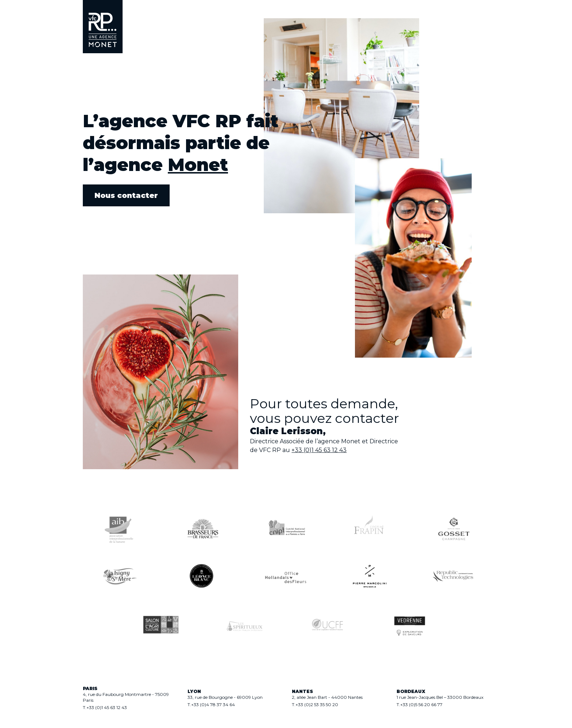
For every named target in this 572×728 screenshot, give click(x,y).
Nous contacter (126, 195)
